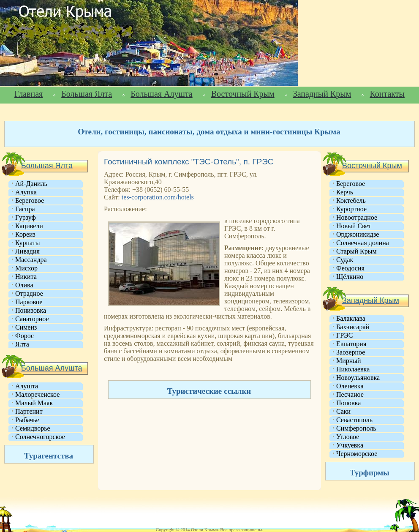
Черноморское (357, 454)
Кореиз (25, 234)
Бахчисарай (353, 327)
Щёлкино (350, 277)
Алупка (26, 192)
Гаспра (25, 209)
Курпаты (27, 243)
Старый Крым (356, 251)
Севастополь (354, 420)
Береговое (30, 201)
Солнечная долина (363, 243)
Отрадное (29, 293)
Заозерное (351, 352)
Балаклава (351, 318)
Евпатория (351, 344)
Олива (24, 285)
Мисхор (26, 268)
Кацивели (29, 226)
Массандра (31, 260)
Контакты (387, 94)
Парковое (29, 302)
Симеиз (26, 327)
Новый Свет (354, 226)
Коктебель (351, 201)
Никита (26, 277)
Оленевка (350, 386)
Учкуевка (350, 445)
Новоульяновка (358, 378)
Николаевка (353, 369)
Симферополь (356, 428)
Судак (345, 260)
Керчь (345, 192)
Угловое (348, 437)
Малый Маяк (34, 403)
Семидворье (33, 428)
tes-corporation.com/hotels (158, 197)
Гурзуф (26, 217)
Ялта (22, 344)
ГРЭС (344, 335)
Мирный (349, 361)
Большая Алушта (161, 94)
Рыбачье (27, 420)
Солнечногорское (40, 437)
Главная (29, 94)
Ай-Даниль (31, 184)
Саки (343, 411)
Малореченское (37, 394)
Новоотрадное (357, 217)
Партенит (29, 411)
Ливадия (27, 251)
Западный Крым (322, 94)
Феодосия (350, 268)
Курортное (351, 209)
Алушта (27, 386)
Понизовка (31, 310)
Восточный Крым (243, 94)
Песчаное (350, 394)
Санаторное (32, 319)
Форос (24, 336)
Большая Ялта (87, 94)
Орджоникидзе (358, 234)
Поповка (348, 403)
